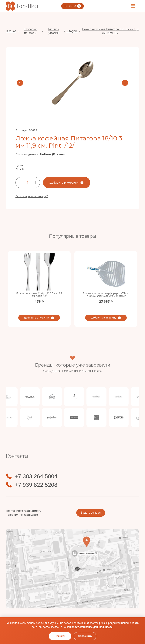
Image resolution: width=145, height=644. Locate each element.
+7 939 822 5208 (36, 485)
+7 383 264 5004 (36, 476)
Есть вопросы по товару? (32, 196)
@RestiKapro (29, 515)
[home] (22, 6)
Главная (11, 31)
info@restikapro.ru (28, 511)
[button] (133, 6)
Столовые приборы (30, 31)
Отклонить (85, 636)
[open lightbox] (73, 83)
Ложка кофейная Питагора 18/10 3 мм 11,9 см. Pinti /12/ (110, 31)
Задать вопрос (91, 513)
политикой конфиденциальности (92, 627)
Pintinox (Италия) (54, 31)
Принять (60, 636)
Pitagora (72, 31)
